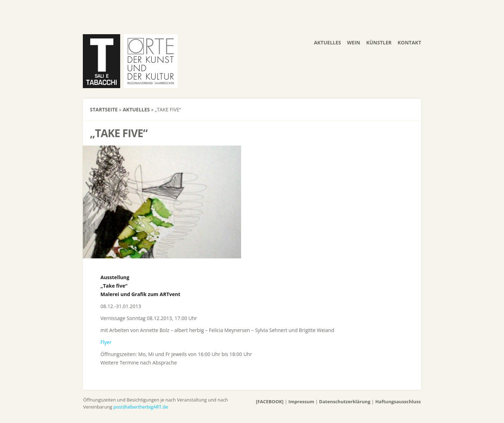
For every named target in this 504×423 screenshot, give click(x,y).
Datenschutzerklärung (345, 401)
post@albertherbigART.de (141, 407)
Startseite (104, 109)
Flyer (106, 342)
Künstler (379, 42)
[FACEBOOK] (270, 401)
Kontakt (409, 42)
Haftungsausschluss (398, 401)
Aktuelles (328, 42)
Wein (354, 42)
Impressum (301, 401)
